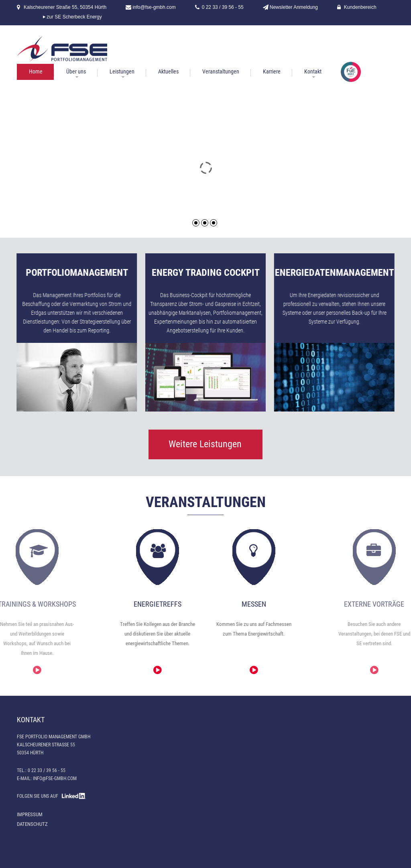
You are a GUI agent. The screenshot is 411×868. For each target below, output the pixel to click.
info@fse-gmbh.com (154, 7)
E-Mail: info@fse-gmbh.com (47, 778)
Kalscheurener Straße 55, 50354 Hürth (65, 7)
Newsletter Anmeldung (294, 7)
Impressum (30, 814)
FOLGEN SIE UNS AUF (51, 796)
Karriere (272, 71)
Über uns (76, 71)
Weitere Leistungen (205, 444)
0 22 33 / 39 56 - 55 (223, 7)
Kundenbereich (360, 7)
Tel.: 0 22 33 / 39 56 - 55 (41, 770)
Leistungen (122, 71)
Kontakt (313, 71)
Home (36, 71)
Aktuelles (168, 71)
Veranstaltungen (221, 71)
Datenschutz (32, 824)
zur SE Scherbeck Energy (74, 17)
